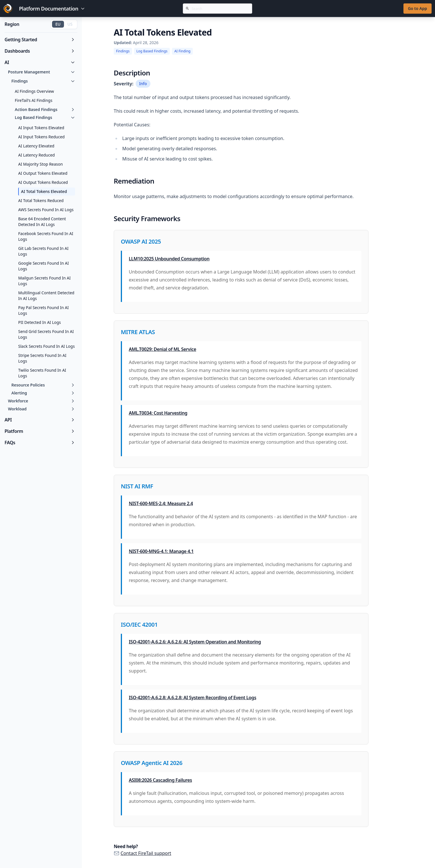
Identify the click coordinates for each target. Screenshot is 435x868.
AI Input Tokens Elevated (41, 128)
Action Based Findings (45, 109)
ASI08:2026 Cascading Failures (160, 780)
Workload (42, 409)
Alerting (43, 393)
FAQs (40, 443)
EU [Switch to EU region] (58, 24)
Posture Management (42, 72)
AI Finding (182, 51)
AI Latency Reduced (37, 155)
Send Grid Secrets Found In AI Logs (46, 334)
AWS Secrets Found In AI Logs (46, 210)
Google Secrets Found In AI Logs (43, 266)
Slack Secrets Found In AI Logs (46, 346)
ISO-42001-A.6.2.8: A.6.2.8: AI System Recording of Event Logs (192, 698)
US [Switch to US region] (70, 24)
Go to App (418, 8)
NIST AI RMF (137, 486)
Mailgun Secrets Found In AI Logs (44, 281)
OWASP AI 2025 (141, 241)
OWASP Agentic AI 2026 (152, 763)
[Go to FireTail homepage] (8, 9)
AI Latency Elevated (36, 146)
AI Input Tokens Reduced (41, 137)
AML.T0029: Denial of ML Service (162, 349)
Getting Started (40, 40)
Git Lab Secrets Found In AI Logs (43, 251)
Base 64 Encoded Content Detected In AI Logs (42, 222)
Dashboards (40, 51)
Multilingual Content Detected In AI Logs (46, 296)
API (40, 420)
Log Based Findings (45, 117)
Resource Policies (43, 385)
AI (40, 62)
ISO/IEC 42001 (139, 625)
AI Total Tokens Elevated (44, 191)
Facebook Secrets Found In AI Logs (46, 236)
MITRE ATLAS (138, 332)
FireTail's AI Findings (34, 100)
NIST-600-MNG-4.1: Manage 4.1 (161, 551)
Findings (43, 81)
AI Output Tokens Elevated (43, 173)
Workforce (42, 401)
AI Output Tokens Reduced (43, 182)
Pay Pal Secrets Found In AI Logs (43, 310)
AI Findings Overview (34, 91)
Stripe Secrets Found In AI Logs (42, 358)
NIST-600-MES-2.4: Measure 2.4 (161, 503)
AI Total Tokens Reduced (41, 200)
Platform (40, 431)
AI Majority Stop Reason (41, 164)
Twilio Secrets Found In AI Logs (42, 373)
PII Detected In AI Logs (40, 322)
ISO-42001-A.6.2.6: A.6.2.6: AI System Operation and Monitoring (195, 642)
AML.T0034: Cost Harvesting (158, 413)
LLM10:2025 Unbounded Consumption (169, 259)
